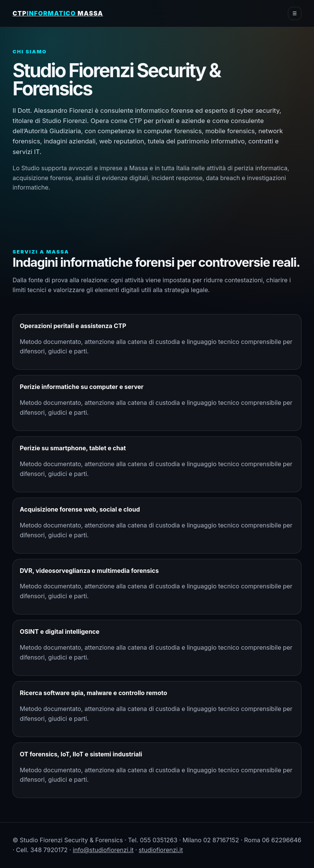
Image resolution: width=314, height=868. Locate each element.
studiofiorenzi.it (161, 850)
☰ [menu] (295, 13)
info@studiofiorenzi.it (103, 850)
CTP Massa (58, 13)
